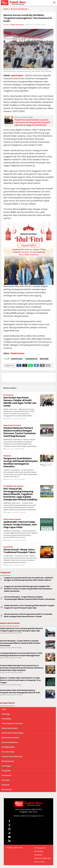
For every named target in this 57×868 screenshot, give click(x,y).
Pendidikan (6, 719)
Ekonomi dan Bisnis (10, 742)
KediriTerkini (17, 359)
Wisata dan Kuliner (10, 728)
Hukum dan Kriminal (12, 425)
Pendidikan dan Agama (13, 486)
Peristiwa (6, 780)
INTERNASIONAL (8, 747)
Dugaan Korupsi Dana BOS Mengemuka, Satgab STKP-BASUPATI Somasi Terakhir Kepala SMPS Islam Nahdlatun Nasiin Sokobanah (28, 589)
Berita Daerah (8, 761)
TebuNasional (31, 359)
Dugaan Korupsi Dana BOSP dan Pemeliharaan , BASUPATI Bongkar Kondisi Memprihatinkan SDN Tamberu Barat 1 (29, 579)
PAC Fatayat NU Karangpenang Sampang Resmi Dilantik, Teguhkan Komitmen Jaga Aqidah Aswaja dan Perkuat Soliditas (20, 494)
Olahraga (6, 714)
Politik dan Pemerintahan (13, 733)
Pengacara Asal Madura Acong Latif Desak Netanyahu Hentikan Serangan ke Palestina (21, 462)
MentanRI (44, 359)
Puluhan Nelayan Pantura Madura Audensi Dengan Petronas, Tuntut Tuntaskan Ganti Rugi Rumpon (20, 432)
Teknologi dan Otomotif (12, 723)
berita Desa (7, 790)
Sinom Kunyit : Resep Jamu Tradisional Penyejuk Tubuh (19, 551)
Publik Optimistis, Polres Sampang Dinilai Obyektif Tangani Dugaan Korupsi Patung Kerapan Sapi (29, 607)
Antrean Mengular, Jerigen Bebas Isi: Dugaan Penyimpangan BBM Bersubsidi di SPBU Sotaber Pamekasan (30, 598)
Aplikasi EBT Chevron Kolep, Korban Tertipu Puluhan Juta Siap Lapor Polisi (20, 525)
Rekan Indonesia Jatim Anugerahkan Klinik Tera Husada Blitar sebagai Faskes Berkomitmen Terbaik (28, 615)
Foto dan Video (8, 752)
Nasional (7, 456)
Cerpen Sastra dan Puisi (12, 757)
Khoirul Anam (18, 353)
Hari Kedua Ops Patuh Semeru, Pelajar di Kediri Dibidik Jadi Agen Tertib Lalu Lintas (20, 402)
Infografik (6, 771)
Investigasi (6, 766)
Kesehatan (8, 547)
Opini (4, 709)
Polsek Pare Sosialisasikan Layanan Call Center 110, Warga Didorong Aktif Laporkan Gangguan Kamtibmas (32, 122)
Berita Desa (9, 395)
